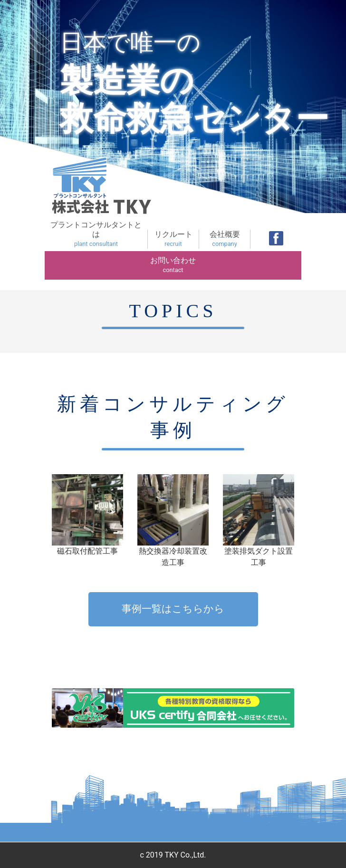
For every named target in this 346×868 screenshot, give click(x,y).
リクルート (173, 239)
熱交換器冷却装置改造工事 (173, 521)
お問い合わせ (173, 265)
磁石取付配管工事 (87, 515)
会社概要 (225, 239)
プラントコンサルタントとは (96, 234)
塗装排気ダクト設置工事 (259, 521)
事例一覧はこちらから (173, 609)
